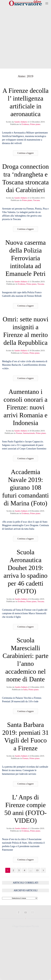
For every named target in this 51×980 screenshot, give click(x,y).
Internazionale (29, 433)
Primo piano (35, 124)
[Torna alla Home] (26, 3)
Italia (25, 690)
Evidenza (25, 124)
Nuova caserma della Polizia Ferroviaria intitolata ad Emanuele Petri (26, 258)
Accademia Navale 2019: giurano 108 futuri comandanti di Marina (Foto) (26, 487)
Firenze (25, 353)
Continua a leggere (26, 153)
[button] (47, 3)
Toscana (36, 200)
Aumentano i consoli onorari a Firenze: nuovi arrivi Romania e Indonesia (26, 407)
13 (37, 870)
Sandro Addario (21, 122)
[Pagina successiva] (43, 870)
